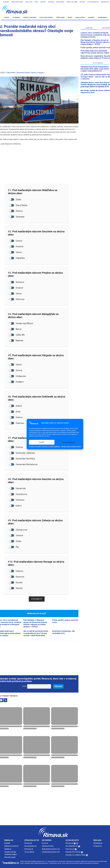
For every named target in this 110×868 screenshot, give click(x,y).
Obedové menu (48, 846)
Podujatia (29, 2)
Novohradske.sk (93, 2)
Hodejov (16, 382)
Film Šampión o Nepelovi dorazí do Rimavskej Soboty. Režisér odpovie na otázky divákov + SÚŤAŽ (35, 623)
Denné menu (102, 17)
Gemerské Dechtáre (22, 459)
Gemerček (17, 488)
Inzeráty (6, 2)
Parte (36, 2)
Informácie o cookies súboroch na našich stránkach (44, 447)
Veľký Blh (17, 335)
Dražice (16, 288)
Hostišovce (18, 494)
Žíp (14, 547)
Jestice (16, 535)
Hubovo (16, 571)
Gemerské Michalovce (23, 464)
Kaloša (16, 588)
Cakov (15, 506)
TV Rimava (16, 17)
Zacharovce (18, 530)
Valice (15, 252)
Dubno (16, 406)
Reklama (51, 2)
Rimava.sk (28, 843)
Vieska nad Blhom (21, 323)
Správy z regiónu (30, 17)
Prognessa (98, 846)
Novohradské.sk (30, 846)
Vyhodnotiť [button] (37, 599)
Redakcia (8, 849)
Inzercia (45, 843)
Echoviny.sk (29, 849)
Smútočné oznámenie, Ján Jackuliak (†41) (63, 632)
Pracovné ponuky (17, 2)
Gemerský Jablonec (22, 453)
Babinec (16, 341)
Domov (7, 17)
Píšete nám (60, 17)
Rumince (17, 282)
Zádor (15, 200)
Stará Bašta (18, 205)
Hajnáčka (17, 258)
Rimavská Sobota (23, 73)
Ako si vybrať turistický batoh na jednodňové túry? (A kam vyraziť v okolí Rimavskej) (36, 633)
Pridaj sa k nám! (72, 2)
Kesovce (17, 577)
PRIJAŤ (42, 442)
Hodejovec (18, 376)
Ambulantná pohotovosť (51, 849)
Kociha (16, 582)
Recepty (43, 2)
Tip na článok (29, 852)
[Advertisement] (37, 657)
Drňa (15, 412)
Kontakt (82, 2)
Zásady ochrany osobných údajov (71, 447)
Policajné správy (46, 17)
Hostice (16, 246)
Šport (70, 17)
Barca (15, 329)
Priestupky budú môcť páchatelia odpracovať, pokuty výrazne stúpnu (95, 52)
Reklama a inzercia (11, 846)
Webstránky (60, 2)
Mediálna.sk (105, 2)
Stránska (17, 217)
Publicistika (80, 17)
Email (24, 686)
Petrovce (17, 299)
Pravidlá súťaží (10, 857)
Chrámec (17, 500)
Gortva (16, 241)
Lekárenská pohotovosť (51, 852)
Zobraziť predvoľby (68, 442)
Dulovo (16, 211)
